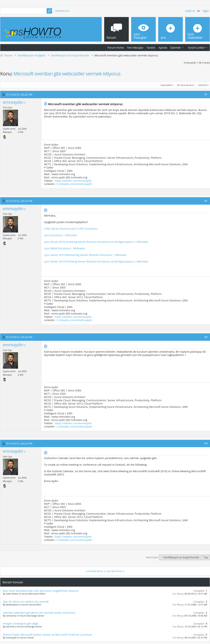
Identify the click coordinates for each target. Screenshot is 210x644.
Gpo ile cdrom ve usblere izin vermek (26, 602)
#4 (206, 443)
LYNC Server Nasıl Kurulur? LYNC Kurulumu (71, 229)
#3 (206, 337)
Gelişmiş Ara (62, 11)
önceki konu (96, 571)
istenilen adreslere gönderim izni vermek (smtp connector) (39, 613)
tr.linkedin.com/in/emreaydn (74, 184)
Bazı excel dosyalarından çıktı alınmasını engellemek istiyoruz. (41, 591)
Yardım (151, 48)
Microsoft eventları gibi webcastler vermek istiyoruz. (67, 74)
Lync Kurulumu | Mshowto (60, 235)
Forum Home (116, 48)
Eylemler (176, 48)
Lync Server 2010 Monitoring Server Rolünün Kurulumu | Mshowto (85, 255)
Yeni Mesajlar (135, 48)
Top (206, 557)
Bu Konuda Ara (185, 85)
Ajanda (163, 48)
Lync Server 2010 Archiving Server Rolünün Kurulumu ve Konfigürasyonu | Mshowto (96, 242)
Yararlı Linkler (196, 48)
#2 (206, 201)
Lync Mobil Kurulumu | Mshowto (64, 248)
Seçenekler (166, 85)
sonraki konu (114, 571)
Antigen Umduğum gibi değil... (21, 623)
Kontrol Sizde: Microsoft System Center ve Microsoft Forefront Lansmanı (47, 635)
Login (206, 11)
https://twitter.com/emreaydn (73, 181)
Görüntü (203, 85)
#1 (206, 94)
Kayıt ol (190, 11)
